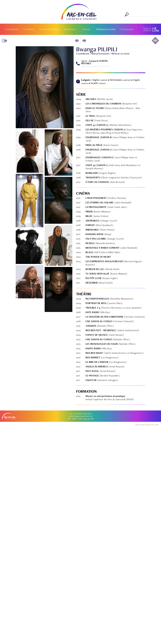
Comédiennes (12, 29)
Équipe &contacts (147, 29)
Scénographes (127, 29)
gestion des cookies (153, 643)
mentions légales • (141, 643)
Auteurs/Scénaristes (49, 29)
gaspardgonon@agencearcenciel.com (96, 66)
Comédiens (29, 29)
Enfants (86, 29)
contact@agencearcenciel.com (81, 634)
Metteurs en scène (106, 29)
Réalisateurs (70, 29)
